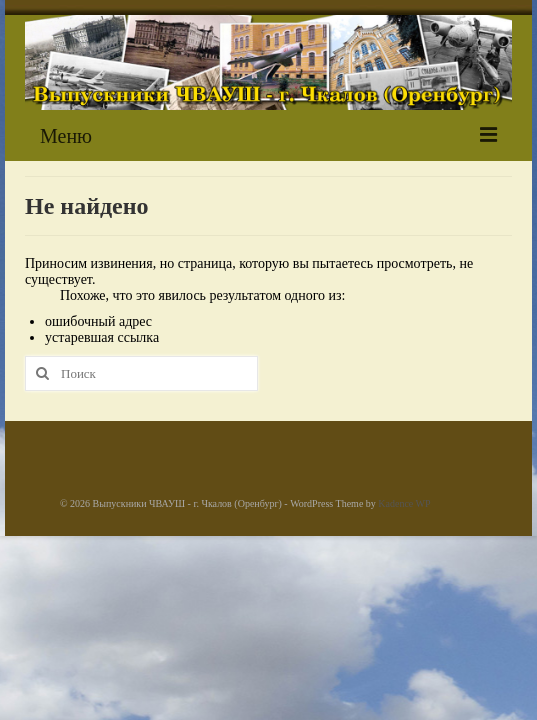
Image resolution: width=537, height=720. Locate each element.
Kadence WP (404, 503)
